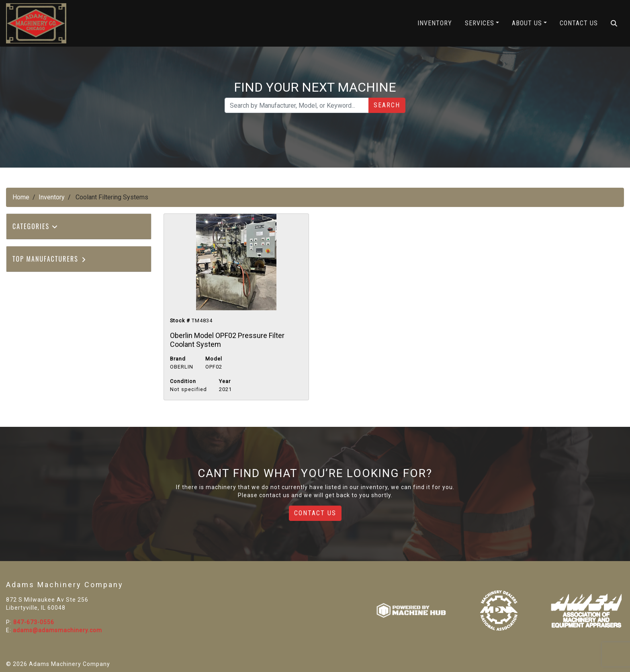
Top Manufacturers (50, 259)
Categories (35, 226)
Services (480, 23)
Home (21, 197)
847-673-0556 (34, 622)
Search (387, 105)
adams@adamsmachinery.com (57, 630)
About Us (527, 23)
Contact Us (579, 23)
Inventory (435, 23)
